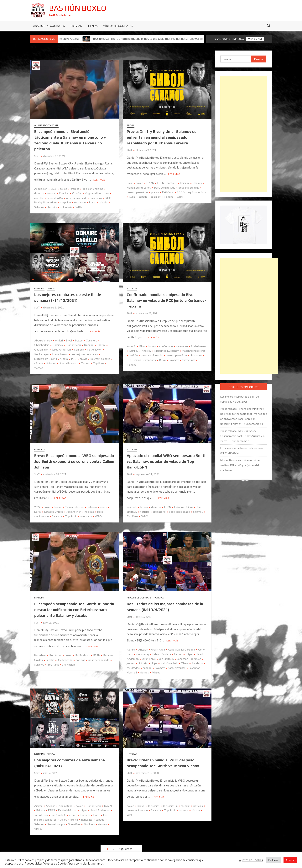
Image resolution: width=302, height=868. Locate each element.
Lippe (154, 658)
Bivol (54, 187)
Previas (76, 26)
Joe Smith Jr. (74, 507)
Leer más (99, 178)
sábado (103, 201)
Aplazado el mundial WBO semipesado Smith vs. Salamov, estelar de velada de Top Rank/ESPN (167, 458)
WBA (79, 206)
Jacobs (50, 654)
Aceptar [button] (290, 860)
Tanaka (85, 360)
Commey (58, 342)
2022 (37, 503)
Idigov (189, 648)
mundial (185, 799)
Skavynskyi (189, 357)
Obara (64, 356)
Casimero (92, 338)
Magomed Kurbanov (97, 192)
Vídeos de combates (118, 26)
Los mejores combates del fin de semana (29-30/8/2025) (240, 399)
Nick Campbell (169, 658)
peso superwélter (177, 353)
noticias (134, 353)
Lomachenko (60, 351)
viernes (144, 667)
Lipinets (143, 658)
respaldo (66, 201)
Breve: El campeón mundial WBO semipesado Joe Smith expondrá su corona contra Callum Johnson (74, 458)
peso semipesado (77, 196)
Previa (131, 125)
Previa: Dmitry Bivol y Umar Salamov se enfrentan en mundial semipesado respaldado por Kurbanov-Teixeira (162, 137)
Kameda (79, 347)
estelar (52, 192)
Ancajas (143, 644)
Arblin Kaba (158, 644)
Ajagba (131, 644)
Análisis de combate (46, 125)
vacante (184, 804)
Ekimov (41, 804)
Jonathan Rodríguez (189, 653)
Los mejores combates (84, 351)
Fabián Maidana (162, 648)
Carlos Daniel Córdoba (182, 644)
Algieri (59, 338)
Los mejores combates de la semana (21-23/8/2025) (242, 450)
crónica (75, 187)
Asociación (41, 187)
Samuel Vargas (177, 662)
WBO (98, 512)
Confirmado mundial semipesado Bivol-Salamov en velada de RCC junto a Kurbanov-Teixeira (166, 299)
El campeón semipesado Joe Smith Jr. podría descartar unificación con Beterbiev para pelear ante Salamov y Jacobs (74, 605)
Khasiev (77, 192)
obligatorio (159, 507)
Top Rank (99, 360)
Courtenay (143, 648)
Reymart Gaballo (100, 356)
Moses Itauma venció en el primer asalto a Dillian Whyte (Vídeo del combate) (240, 465)
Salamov (156, 195)
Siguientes (126, 842)
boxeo (63, 187)
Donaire (89, 342)
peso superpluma (189, 186)
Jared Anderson (61, 347)
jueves (73, 808)
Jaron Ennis (149, 653)
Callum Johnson (74, 503)
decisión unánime (93, 187)
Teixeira (52, 206)
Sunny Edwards (69, 360)
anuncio (131, 343)
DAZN (150, 182)
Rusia (92, 201)
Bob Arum (55, 650)
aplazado (132, 503)
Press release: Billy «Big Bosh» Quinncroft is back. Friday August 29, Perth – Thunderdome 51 (242, 436)
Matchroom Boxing (193, 348)
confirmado (166, 343)
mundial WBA (55, 196)
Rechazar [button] (273, 860)
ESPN (168, 503)
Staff (37, 156)
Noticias (39, 287)
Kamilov (64, 192)
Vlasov (156, 667)
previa (155, 191)
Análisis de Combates (49, 26)
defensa (92, 503)
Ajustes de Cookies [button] (251, 860)
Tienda (93, 26)
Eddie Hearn (198, 343)
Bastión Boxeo (78, 8)
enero (104, 503)
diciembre (182, 343)
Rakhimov (96, 196)
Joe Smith (154, 799)
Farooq (178, 648)
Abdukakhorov (43, 338)
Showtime (74, 817)
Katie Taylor (94, 347)
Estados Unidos (54, 507)
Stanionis (89, 817)
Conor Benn (74, 342)
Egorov (101, 342)
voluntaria (66, 206)
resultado (80, 201)
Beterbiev (40, 650)
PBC (74, 356)
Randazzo (197, 658)
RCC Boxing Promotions (191, 191)
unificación (68, 659)
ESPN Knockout (167, 182)
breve (58, 503)
